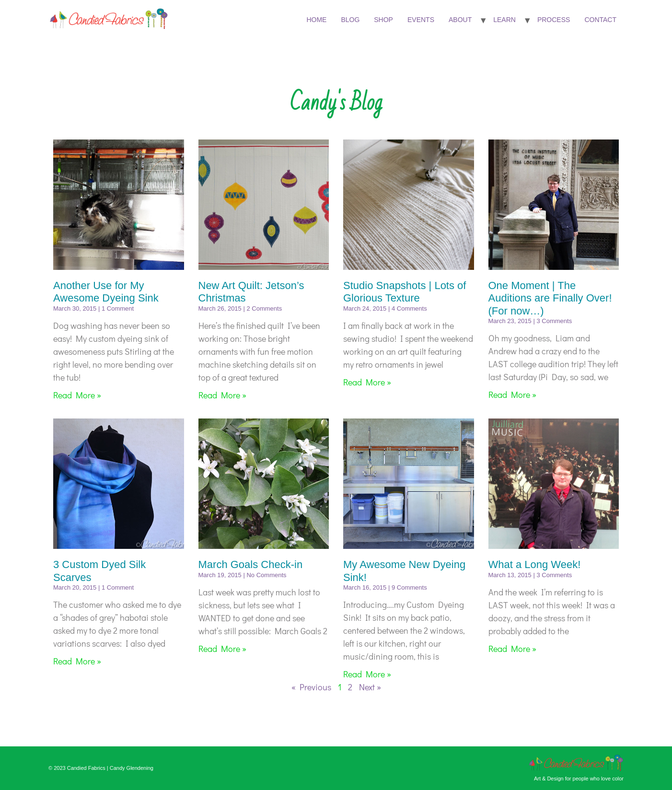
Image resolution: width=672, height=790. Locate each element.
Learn (504, 20)
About (460, 20)
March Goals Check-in (251, 564)
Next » (370, 687)
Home (316, 20)
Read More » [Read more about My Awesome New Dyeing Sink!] (367, 674)
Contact (600, 20)
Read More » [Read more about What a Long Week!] (512, 649)
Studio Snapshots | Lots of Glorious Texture (405, 292)
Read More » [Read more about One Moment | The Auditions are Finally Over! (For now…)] (512, 395)
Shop (383, 20)
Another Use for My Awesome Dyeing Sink (106, 292)
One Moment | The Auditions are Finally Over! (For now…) (550, 298)
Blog (350, 20)
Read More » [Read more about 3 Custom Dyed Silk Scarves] (77, 661)
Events (421, 20)
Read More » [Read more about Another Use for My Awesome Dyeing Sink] (77, 395)
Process (554, 20)
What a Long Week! (535, 564)
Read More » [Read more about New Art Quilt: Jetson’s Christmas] (222, 395)
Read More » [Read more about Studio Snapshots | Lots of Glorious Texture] (367, 382)
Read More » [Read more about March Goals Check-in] (222, 649)
